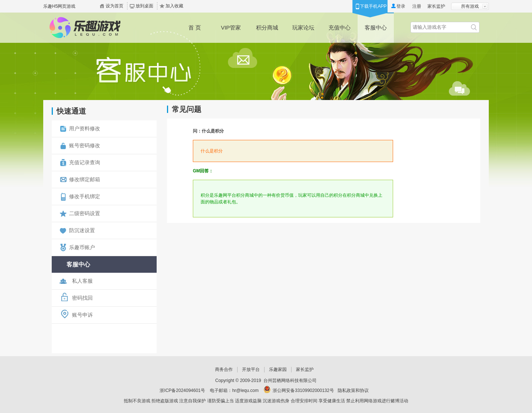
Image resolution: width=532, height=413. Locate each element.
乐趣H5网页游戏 (59, 6)
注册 (417, 6)
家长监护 (436, 6)
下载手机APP (373, 6)
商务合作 (224, 369)
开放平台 (251, 369)
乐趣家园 (278, 369)
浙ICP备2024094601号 (182, 390)
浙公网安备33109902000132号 (303, 390)
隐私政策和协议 (353, 390)
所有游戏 (470, 6)
